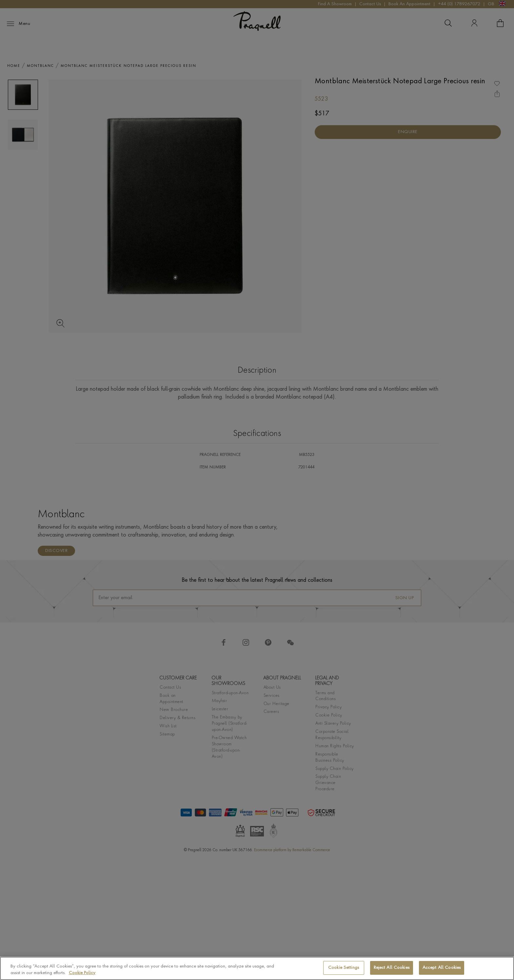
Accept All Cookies (442, 968)
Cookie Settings (344, 968)
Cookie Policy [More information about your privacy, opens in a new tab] (82, 973)
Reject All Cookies (392, 968)
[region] (257, 968)
